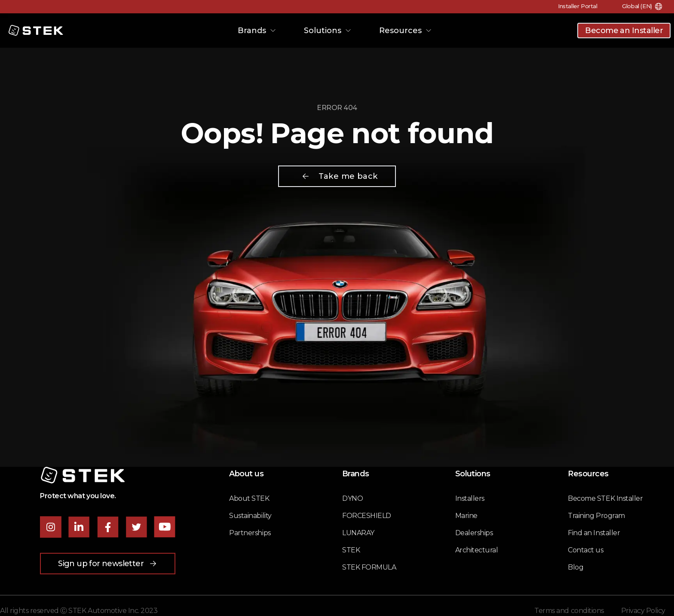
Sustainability (250, 516)
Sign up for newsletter (108, 564)
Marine (466, 516)
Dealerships (474, 533)
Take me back (339, 176)
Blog (576, 567)
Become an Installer (624, 31)
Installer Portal (575, 6)
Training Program (596, 516)
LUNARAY (358, 533)
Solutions (328, 31)
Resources (406, 31)
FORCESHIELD (367, 516)
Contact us (585, 550)
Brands (257, 31)
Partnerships (250, 533)
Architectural (477, 550)
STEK (351, 550)
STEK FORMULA (369, 567)
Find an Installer (594, 533)
